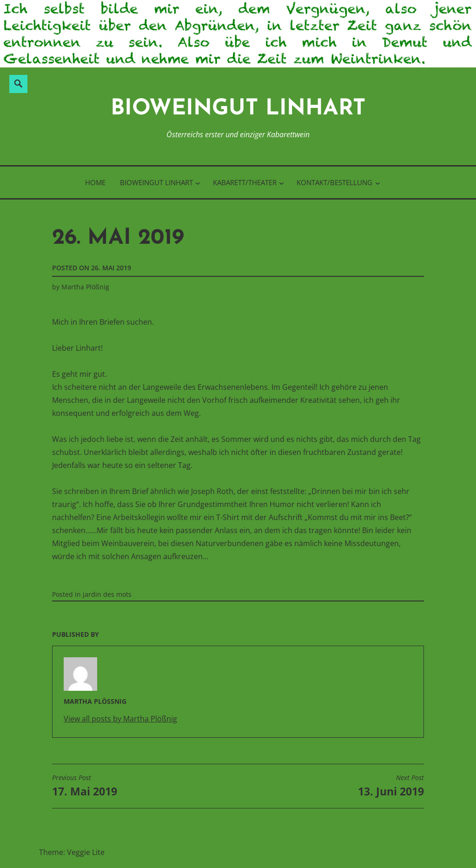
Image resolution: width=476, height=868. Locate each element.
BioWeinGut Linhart (238, 109)
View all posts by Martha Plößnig (120, 719)
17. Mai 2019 (85, 786)
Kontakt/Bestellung (334, 182)
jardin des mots (107, 594)
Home (95, 182)
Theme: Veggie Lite (72, 852)
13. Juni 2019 (391, 786)
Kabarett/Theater (245, 182)
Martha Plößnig (85, 287)
